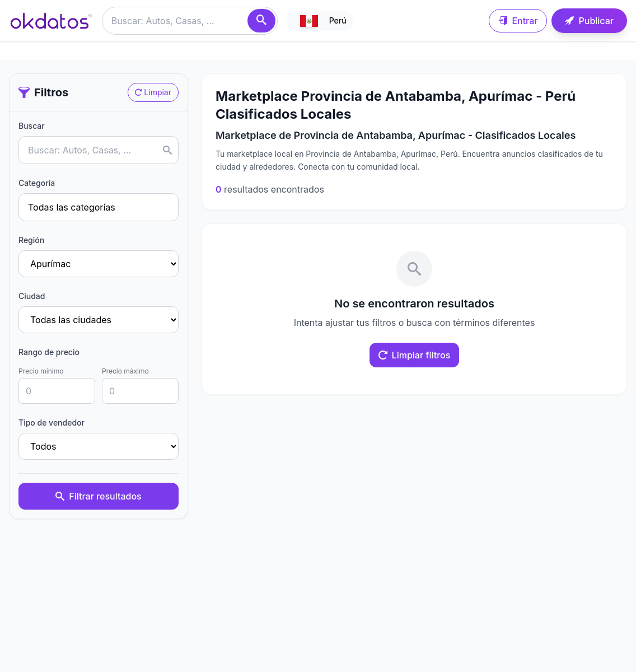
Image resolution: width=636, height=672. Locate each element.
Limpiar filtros (415, 355)
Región (31, 240)
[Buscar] (261, 21)
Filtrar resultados (98, 496)
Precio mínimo (41, 371)
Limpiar (153, 92)
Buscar (32, 126)
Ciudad (32, 296)
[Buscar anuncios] (190, 21)
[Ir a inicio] (51, 21)
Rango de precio (49, 352)
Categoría (37, 183)
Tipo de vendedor (52, 423)
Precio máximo (125, 371)
